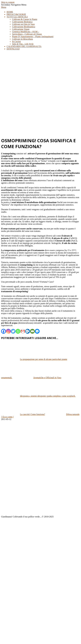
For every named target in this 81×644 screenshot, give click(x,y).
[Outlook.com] (28, 331)
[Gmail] (23, 331)
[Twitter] (13, 331)
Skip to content (8, 2)
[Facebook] (4, 331)
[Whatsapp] (18, 331)
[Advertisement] (26, 109)
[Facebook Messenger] (37, 331)
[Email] (32, 331)
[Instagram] (8, 331)
